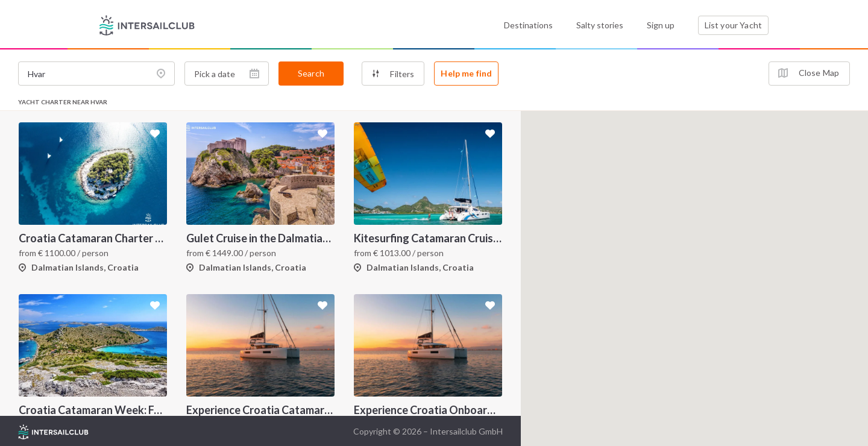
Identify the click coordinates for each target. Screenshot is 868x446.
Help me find (466, 73)
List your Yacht (733, 25)
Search (311, 73)
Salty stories (600, 25)
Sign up (661, 25)
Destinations (528, 25)
